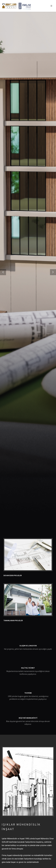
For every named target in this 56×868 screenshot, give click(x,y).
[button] (3, 272)
